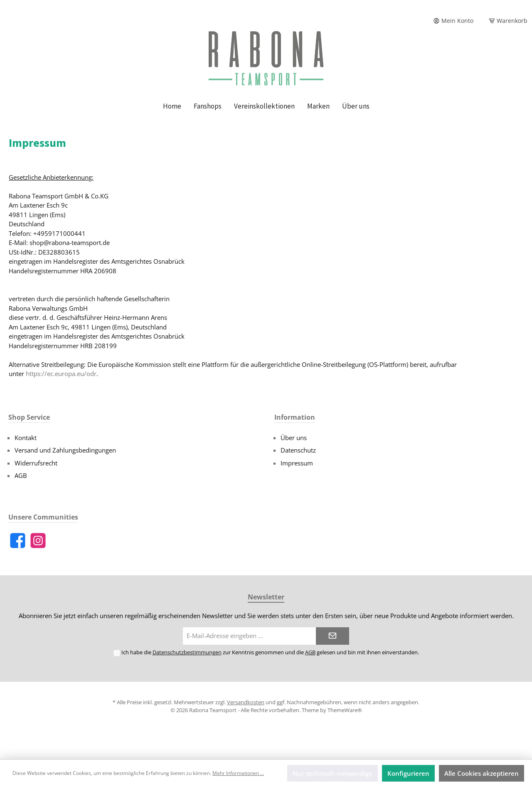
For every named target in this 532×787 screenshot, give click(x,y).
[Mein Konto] (453, 21)
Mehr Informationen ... (238, 773)
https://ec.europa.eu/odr (61, 374)
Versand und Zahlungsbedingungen (65, 450)
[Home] (172, 106)
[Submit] (332, 636)
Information (295, 417)
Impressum (297, 463)
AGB (21, 475)
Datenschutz (298, 450)
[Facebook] (18, 541)
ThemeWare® (345, 710)
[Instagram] (38, 541)
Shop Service (29, 417)
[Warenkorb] (505, 21)
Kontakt (26, 438)
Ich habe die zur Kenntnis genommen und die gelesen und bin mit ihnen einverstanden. (270, 652)
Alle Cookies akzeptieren (482, 773)
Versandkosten (246, 702)
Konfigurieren (408, 773)
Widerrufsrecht (36, 463)
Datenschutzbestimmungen (187, 652)
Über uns (294, 438)
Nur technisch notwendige (332, 773)
